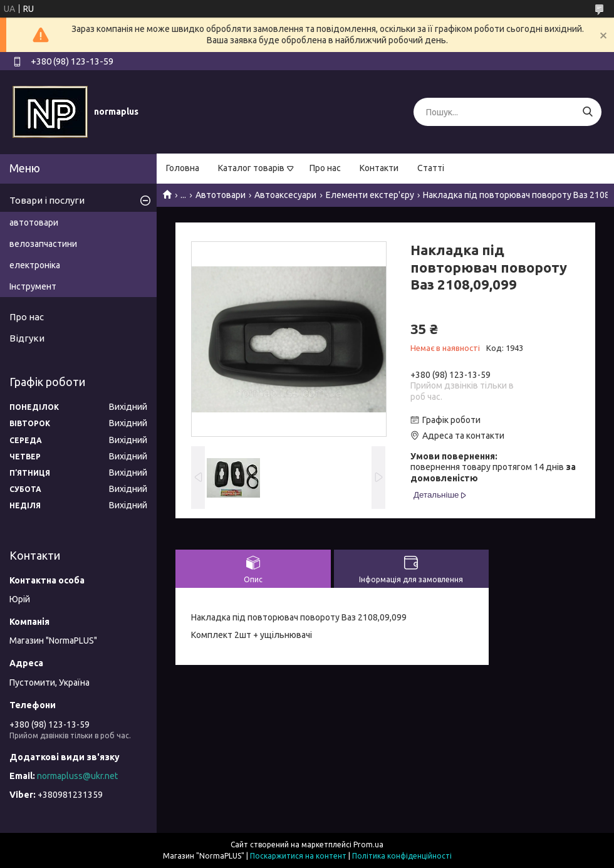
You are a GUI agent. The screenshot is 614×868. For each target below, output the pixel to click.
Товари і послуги (47, 200)
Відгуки (27, 338)
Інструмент (33, 286)
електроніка (35, 265)
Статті (431, 168)
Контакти (379, 168)
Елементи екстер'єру (370, 195)
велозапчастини (43, 244)
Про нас (325, 168)
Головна (183, 168)
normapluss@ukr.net (77, 776)
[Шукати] (587, 112)
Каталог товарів (251, 168)
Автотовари (221, 195)
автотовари (34, 222)
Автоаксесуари (285, 195)
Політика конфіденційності (402, 856)
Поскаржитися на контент (298, 856)
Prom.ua (368, 844)
